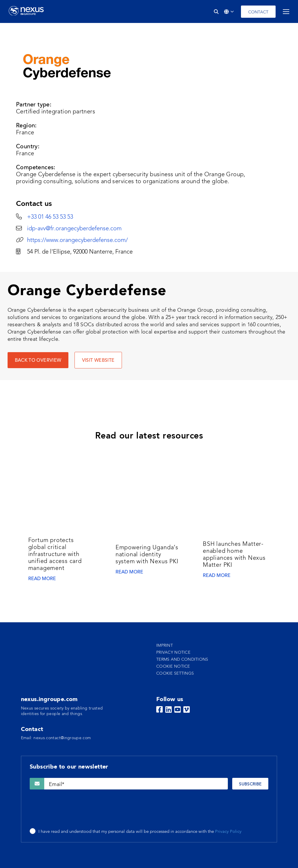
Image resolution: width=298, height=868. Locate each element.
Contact (258, 12)
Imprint (165, 646)
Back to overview (38, 361)
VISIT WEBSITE (98, 361)
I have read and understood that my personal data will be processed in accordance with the (140, 832)
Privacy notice (173, 653)
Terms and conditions (182, 660)
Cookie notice (173, 666)
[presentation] (74, 809)
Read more (42, 579)
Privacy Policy (228, 832)
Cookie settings (175, 673)
